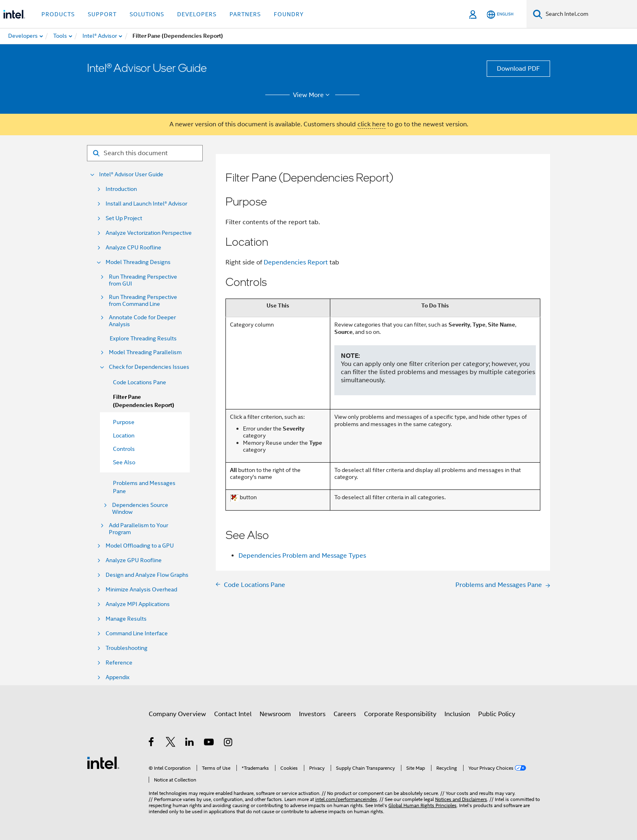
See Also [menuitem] (124, 462)
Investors (312, 714)
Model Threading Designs (138, 262)
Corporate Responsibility (400, 714)
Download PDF (518, 69)
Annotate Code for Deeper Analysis (142, 321)
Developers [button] (197, 14)
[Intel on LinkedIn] (190, 743)
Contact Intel (233, 714)
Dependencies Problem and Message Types (302, 556)
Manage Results (126, 619)
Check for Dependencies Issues (149, 367)
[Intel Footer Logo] (103, 762)
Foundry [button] (289, 14)
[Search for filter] (145, 153)
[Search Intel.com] (590, 14)
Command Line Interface (137, 633)
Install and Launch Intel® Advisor (146, 204)
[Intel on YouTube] (209, 743)
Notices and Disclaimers (461, 799)
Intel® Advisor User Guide (131, 174)
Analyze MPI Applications (138, 604)
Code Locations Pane (140, 382)
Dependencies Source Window (140, 509)
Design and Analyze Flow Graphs (147, 575)
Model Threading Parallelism (145, 352)
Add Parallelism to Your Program (139, 529)
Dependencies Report (296, 262)
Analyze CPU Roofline (133, 248)
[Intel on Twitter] (171, 743)
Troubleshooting (127, 648)
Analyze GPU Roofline (134, 560)
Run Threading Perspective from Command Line (143, 301)
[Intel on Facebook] (152, 743)
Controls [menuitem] (124, 449)
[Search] (538, 14)
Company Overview (177, 714)
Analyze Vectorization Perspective (149, 233)
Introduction (121, 189)
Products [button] (58, 14)
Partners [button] (245, 14)
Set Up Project (124, 218)
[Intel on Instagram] (229, 743)
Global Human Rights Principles (422, 805)
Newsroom (275, 714)
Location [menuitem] (124, 435)
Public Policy (497, 714)
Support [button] (102, 14)
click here (372, 124)
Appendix (118, 677)
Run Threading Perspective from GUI (143, 280)
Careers (345, 714)
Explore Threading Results (143, 338)
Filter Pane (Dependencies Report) (144, 401)
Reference (119, 663)
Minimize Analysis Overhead (141, 590)
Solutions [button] (147, 14)
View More (313, 95)
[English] (500, 14)
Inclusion (457, 714)
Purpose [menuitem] (124, 422)
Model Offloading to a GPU (140, 546)
